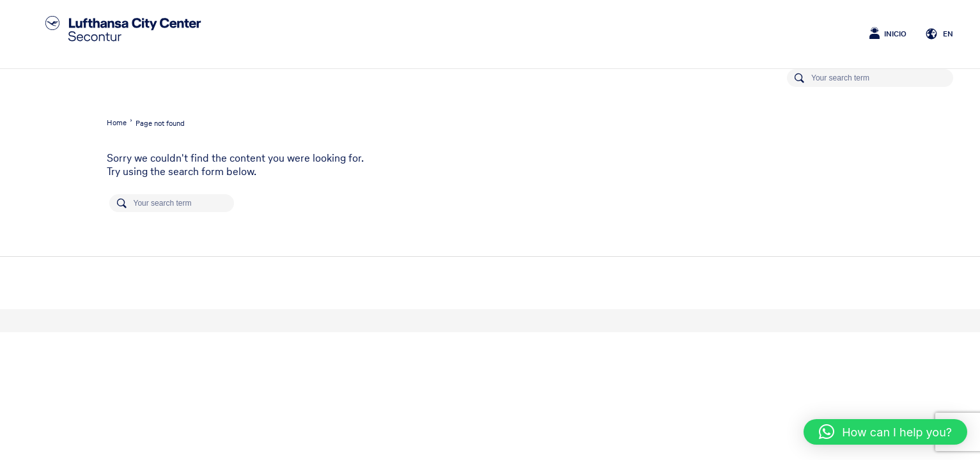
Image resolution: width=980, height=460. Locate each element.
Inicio (895, 34)
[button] (885, 432)
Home (117, 123)
